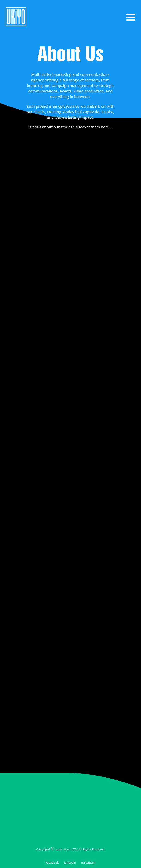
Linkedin (70, 863)
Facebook (52, 863)
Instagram (88, 863)
